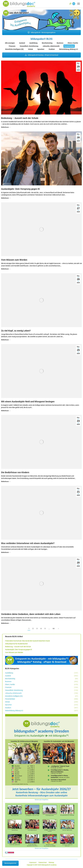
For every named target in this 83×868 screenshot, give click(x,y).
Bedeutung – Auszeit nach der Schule (20, 118)
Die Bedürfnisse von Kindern (15, 472)
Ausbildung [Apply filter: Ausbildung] (33, 43)
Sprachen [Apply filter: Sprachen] (41, 49)
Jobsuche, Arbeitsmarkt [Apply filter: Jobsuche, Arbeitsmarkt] (51, 46)
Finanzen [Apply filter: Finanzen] (12, 46)
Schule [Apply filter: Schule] (31, 49)
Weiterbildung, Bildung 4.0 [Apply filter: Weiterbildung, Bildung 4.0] (69, 49)
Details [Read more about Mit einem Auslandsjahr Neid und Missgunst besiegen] (6, 411)
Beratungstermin (10, 863)
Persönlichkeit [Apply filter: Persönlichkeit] (69, 46)
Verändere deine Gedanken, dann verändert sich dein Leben (31, 614)
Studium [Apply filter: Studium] (52, 49)
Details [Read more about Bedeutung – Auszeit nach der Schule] (6, 127)
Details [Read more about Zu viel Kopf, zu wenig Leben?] (6, 340)
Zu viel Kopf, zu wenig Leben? (16, 331)
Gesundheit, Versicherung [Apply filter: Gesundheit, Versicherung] (29, 46)
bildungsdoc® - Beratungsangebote (42, 32)
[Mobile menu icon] (79, 4)
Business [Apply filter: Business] (60, 43)
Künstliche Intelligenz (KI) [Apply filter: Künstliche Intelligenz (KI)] (14, 49)
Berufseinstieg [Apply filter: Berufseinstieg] (47, 43)
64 (54, 629)
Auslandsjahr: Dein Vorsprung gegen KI (20, 189)
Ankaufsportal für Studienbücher (16, 644)
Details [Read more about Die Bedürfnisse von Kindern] (6, 482)
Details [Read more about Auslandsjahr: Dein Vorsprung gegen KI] (6, 198)
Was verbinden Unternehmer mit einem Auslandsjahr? (28, 543)
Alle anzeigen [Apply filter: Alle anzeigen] (10, 43)
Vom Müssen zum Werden (14, 260)
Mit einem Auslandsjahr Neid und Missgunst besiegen (28, 402)
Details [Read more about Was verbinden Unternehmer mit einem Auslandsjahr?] (6, 553)
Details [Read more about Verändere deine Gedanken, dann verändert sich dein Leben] (6, 624)
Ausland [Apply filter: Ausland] (22, 43)
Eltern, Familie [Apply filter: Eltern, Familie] (73, 43)
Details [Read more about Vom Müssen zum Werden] (6, 269)
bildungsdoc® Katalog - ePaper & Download (42, 55)
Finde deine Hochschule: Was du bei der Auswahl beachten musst (28, 641)
